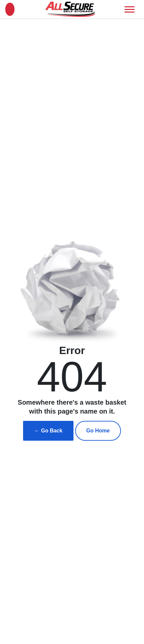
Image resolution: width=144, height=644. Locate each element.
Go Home (98, 431)
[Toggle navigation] (130, 9)
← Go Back (48, 431)
